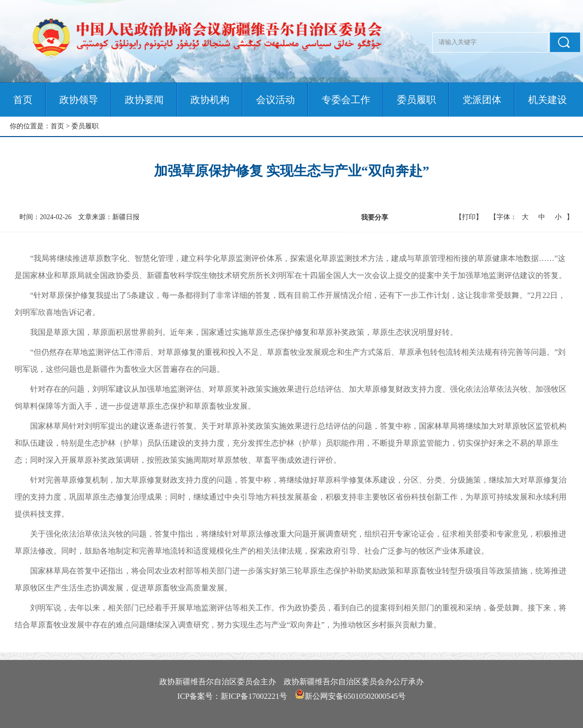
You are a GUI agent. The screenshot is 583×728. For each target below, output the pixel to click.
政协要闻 (144, 100)
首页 (23, 100)
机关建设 (548, 100)
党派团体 (482, 100)
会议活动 (275, 100)
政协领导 (79, 100)
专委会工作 (346, 100)
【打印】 (469, 217)
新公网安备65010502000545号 (355, 696)
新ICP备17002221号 (254, 696)
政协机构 (210, 100)
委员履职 (416, 100)
